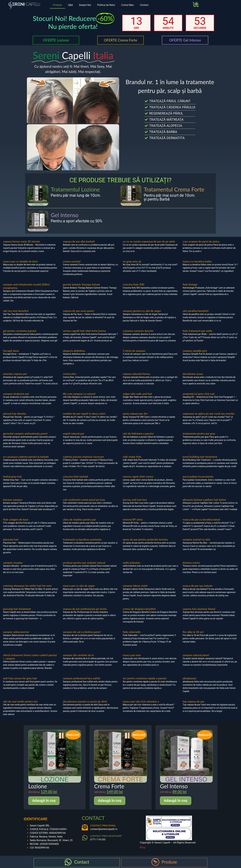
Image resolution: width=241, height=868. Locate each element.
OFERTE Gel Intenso (185, 40)
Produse (57, 5)
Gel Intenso (65, 215)
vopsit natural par (74, 433)
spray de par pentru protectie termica (145, 539)
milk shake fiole (132, 457)
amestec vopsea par (15, 374)
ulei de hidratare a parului (138, 433)
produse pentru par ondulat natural (84, 563)
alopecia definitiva (74, 351)
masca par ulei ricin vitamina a (141, 701)
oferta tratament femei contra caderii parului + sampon (30, 657)
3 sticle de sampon (134, 351)
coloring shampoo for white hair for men (27, 586)
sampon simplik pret (195, 351)
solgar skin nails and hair (137, 394)
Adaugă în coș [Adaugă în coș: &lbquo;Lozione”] (44, 801)
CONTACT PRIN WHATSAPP (106, 836)
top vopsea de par (194, 701)
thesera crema (191, 563)
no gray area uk (132, 261)
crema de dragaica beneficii (139, 609)
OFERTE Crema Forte (121, 40)
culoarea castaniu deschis (138, 331)
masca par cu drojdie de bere (20, 261)
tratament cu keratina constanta (82, 539)
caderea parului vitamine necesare (84, 457)
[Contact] (68, 862)
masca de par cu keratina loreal (201, 519)
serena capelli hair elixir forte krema (84, 331)
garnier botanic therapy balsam (82, 284)
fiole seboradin (132, 632)
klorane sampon (13, 500)
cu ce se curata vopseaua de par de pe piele (149, 241)
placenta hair (11, 539)
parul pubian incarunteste (198, 476)
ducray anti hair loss (135, 500)
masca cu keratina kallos (197, 261)
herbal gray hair (12, 476)
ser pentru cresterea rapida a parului (145, 678)
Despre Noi (85, 5)
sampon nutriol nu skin (197, 539)
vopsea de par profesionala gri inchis (85, 609)
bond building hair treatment (200, 457)
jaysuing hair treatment (17, 609)
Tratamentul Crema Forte (174, 189)
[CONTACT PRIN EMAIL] (85, 827)
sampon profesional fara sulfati (82, 678)
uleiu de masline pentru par (79, 519)
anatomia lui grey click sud (199, 394)
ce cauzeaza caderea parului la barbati (26, 457)
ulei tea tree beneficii (16, 311)
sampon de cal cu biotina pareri (82, 632)
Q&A (70, 5)
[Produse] (155, 862)
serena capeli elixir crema (138, 476)
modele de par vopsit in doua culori (84, 414)
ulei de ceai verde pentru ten (20, 701)
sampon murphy (13, 563)
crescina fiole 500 (133, 284)
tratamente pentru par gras (199, 433)
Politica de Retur (106, 5)
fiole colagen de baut (16, 519)
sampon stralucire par (16, 394)
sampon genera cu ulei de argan (142, 311)
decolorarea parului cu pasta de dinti (85, 701)
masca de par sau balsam (198, 586)
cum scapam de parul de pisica (201, 241)
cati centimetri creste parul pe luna (84, 500)
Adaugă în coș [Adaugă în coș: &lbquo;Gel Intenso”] (176, 801)
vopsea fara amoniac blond (199, 609)
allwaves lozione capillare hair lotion (204, 500)
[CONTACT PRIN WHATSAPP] (85, 838)
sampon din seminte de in (78, 655)
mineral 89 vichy (133, 519)
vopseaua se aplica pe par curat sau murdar (209, 414)
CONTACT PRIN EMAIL (103, 825)
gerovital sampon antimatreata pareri (25, 433)
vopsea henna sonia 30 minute (22, 241)
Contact (144, 5)
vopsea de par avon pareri (79, 311)
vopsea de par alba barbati (79, 241)
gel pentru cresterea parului (20, 331)
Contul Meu (128, 5)
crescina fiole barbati (76, 476)
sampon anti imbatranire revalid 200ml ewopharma (26, 286)
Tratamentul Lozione (75, 189)
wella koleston (131, 563)
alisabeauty (190, 678)
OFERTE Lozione (56, 40)
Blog (142, 847)
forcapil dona (11, 351)
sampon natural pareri (196, 655)
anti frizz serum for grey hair (20, 678)
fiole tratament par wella (198, 331)
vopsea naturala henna (136, 374)
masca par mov (132, 655)
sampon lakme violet (135, 586)
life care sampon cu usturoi (79, 394)
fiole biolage (190, 284)
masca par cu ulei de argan (79, 586)
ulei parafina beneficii (196, 311)
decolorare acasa (193, 374)
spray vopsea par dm (135, 414)
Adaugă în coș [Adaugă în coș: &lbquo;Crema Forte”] (110, 801)
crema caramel (72, 261)
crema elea (70, 374)
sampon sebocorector (16, 632)
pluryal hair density (15, 414)
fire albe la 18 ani (193, 632)
